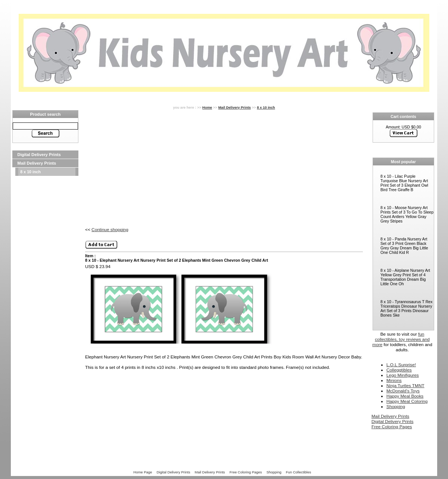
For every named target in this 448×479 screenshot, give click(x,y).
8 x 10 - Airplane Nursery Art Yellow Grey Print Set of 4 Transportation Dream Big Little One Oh (405, 277)
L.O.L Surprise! (401, 365)
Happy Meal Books (405, 396)
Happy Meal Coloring (407, 401)
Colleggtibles (399, 370)
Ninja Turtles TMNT (405, 386)
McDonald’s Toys (403, 391)
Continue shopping (110, 230)
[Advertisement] (45, 200)
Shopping (396, 407)
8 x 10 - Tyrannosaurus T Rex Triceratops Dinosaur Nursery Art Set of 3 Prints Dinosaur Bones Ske (407, 308)
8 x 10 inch (30, 172)
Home (207, 107)
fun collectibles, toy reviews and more (401, 339)
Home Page (143, 472)
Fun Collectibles (298, 472)
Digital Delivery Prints (39, 155)
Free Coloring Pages (392, 427)
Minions (394, 380)
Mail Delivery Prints (37, 163)
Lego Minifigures (403, 375)
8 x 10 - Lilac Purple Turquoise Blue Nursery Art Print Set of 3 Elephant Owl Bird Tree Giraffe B (404, 183)
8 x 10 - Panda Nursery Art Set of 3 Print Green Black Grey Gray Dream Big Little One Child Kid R (404, 246)
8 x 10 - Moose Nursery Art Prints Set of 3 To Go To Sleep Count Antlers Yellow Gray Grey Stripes (407, 214)
